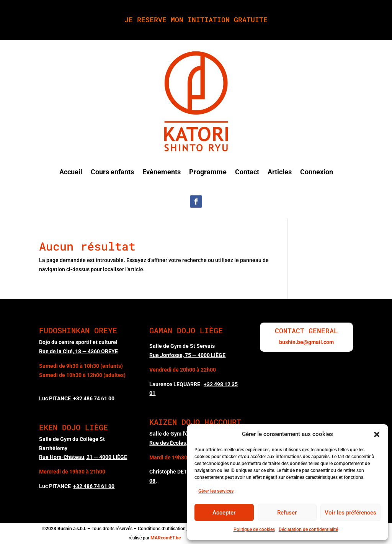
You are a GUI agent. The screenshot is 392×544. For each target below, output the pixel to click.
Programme (208, 172)
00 (94, 398)
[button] (377, 434)
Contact (247, 172)
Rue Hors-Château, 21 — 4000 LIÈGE (83, 457)
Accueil (71, 172)
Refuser (287, 513)
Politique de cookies (254, 529)
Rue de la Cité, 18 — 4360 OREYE (78, 351)
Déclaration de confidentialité (308, 529)
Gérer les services (216, 491)
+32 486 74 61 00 (94, 486)
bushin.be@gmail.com (306, 342)
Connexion (317, 172)
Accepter (224, 513)
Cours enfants (112, 172)
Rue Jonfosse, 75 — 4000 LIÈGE (187, 355)
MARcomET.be (166, 538)
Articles (280, 172)
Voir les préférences (350, 513)
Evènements (162, 172)
